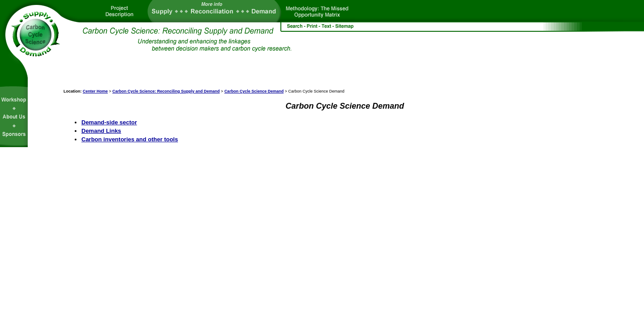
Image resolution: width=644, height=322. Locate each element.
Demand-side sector (109, 122)
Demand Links (101, 131)
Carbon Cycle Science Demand (254, 91)
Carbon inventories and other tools (130, 139)
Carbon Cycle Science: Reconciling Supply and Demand (166, 91)
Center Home (95, 91)
